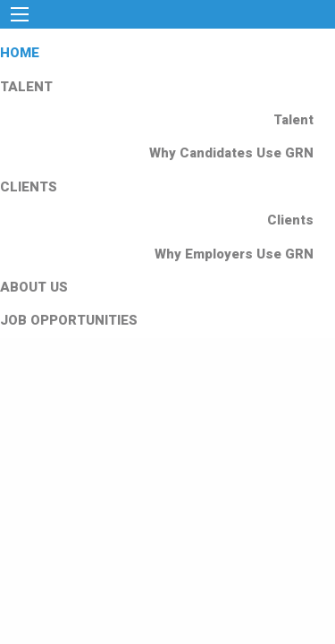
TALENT (26, 87)
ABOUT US (34, 287)
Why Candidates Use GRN (231, 153)
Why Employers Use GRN (234, 254)
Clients (290, 220)
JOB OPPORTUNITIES (69, 320)
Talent (293, 120)
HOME (20, 53)
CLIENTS (29, 187)
